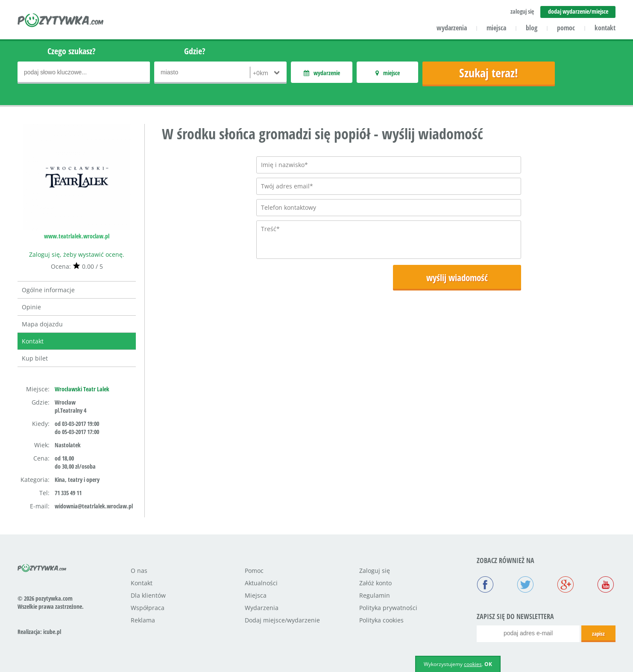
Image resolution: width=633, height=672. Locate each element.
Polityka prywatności (388, 608)
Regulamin (375, 595)
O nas (139, 571)
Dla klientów (148, 595)
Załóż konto (375, 583)
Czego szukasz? (72, 51)
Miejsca (256, 595)
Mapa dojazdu (42, 324)
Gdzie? (195, 51)
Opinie (31, 307)
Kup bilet (35, 358)
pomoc (566, 28)
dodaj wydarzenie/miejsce (578, 11)
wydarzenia (452, 28)
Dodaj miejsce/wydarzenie (282, 620)
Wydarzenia (262, 608)
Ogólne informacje (48, 290)
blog (532, 28)
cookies (473, 664)
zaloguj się (522, 11)
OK (488, 664)
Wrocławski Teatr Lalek (82, 389)
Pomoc (254, 571)
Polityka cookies (381, 620)
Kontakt (33, 341)
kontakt (605, 28)
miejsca (496, 28)
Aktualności (261, 583)
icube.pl (52, 632)
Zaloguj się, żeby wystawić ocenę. (77, 254)
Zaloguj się (375, 571)
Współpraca (148, 608)
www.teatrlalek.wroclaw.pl (77, 236)
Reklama (143, 620)
